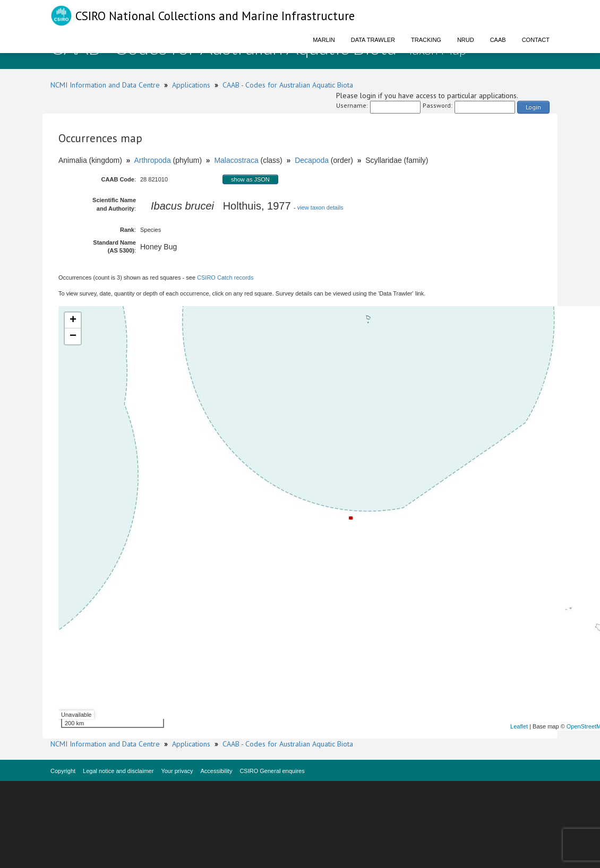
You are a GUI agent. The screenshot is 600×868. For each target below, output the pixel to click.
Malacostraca (236, 160)
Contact (536, 40)
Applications (191, 85)
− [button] (73, 336)
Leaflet (519, 726)
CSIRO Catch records (225, 277)
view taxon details (320, 207)
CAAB (498, 40)
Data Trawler (373, 40)
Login (533, 107)
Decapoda (312, 160)
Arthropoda (152, 160)
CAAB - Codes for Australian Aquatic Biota (288, 85)
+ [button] (73, 320)
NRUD (466, 40)
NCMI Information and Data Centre (105, 85)
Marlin (324, 40)
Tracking (426, 40)
